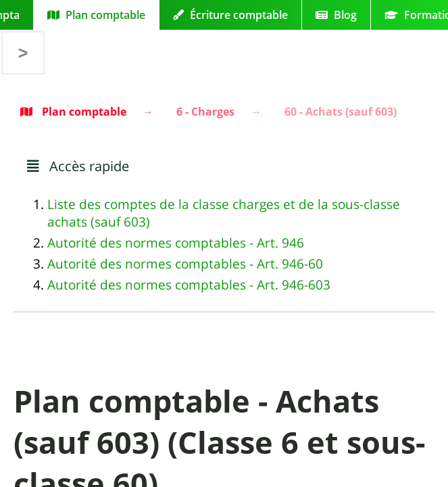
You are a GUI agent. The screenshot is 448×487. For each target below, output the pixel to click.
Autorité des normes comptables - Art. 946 (176, 243)
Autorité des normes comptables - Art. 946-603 (189, 285)
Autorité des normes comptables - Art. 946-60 (185, 264)
